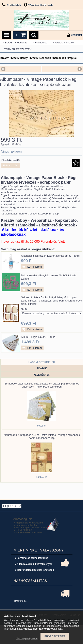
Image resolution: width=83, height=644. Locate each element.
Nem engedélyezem (27, 639)
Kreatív (5, 58)
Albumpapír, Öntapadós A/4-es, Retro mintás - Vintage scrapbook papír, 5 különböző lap (42, 436)
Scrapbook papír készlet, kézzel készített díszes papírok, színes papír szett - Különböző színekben (42, 385)
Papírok (73, 58)
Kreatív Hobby (19, 58)
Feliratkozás (10, 165)
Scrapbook (60, 58)
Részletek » (21, 601)
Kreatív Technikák (40, 58)
